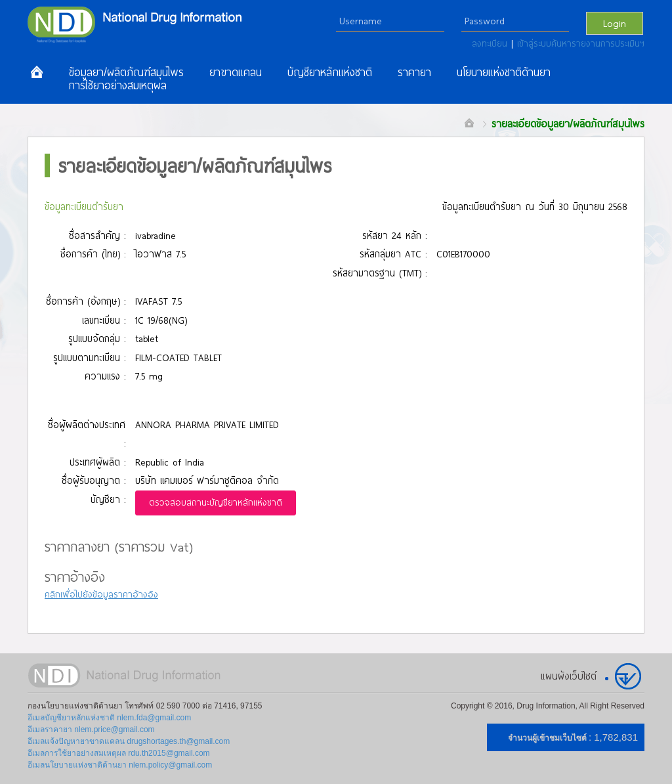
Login (615, 23)
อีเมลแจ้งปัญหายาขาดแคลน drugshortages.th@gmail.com (129, 741)
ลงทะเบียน (492, 43)
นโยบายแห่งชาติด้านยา (504, 72)
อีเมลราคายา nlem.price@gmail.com (91, 730)
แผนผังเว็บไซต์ (569, 676)
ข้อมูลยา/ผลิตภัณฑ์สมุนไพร (126, 72)
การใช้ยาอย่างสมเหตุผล (117, 85)
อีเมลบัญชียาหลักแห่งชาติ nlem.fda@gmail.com (109, 718)
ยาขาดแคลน (236, 72)
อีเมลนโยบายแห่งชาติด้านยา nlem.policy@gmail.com (120, 765)
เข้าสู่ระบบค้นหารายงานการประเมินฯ (581, 43)
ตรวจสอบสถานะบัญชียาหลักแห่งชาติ (216, 502)
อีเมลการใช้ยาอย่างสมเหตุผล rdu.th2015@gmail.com (119, 753)
